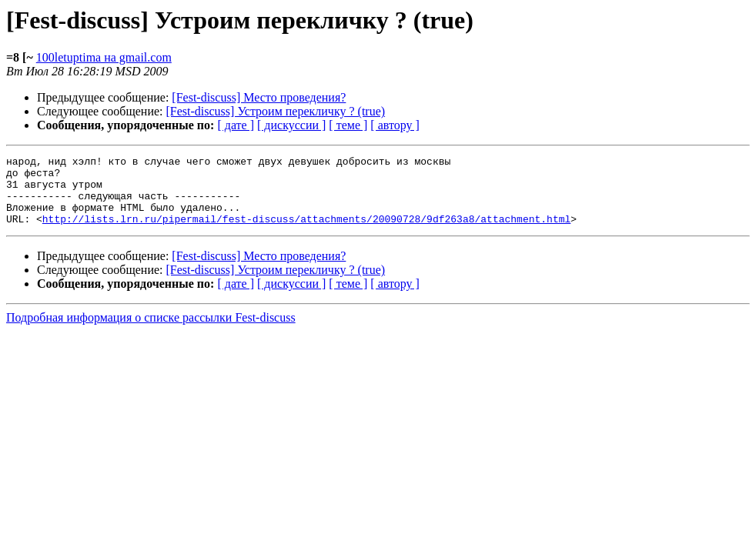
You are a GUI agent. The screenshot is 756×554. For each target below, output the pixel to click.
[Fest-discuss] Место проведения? (259, 97)
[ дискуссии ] (291, 125)
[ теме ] (348, 125)
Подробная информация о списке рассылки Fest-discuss (151, 331)
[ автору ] (395, 125)
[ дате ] (236, 125)
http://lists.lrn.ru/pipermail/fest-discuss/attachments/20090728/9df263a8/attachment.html (306, 232)
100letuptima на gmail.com (104, 57)
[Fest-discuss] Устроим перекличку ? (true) (276, 111)
